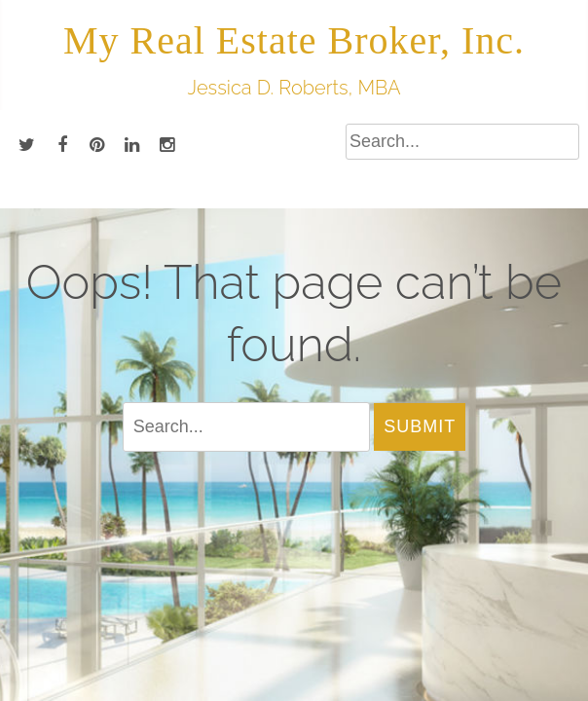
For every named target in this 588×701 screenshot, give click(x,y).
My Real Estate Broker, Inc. (294, 40)
